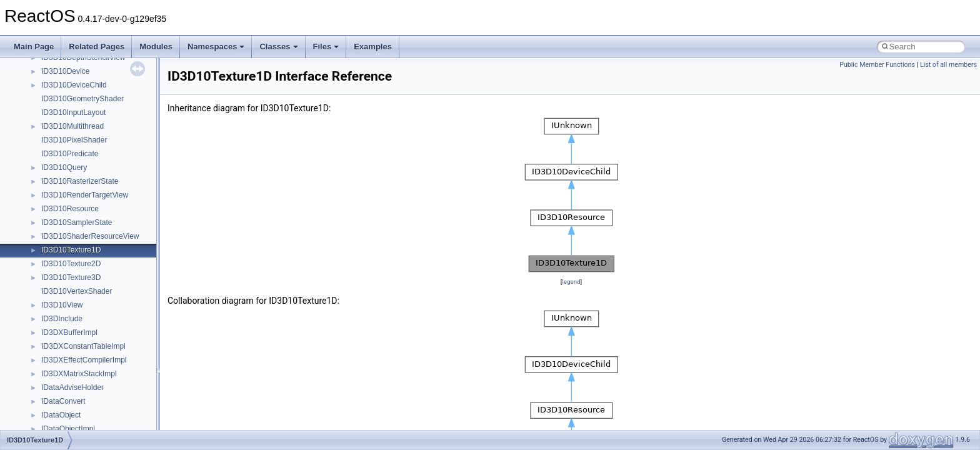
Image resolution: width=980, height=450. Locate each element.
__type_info (61, 368)
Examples (373, 47)
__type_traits (63, 396)
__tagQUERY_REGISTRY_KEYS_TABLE (111, 189)
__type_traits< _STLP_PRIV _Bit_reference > (117, 409)
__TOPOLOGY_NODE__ (83, 286)
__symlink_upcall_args (79, 134)
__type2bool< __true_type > (88, 354)
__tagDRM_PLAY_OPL (80, 162)
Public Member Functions (877, 65)
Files (326, 47)
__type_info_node (71, 382)
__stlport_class (66, 93)
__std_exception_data (78, 79)
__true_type (61, 299)
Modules (156, 47)
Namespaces (216, 47)
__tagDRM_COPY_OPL (82, 148)
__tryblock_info (67, 313)
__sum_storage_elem (77, 107)
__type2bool (62, 327)
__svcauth (58, 121)
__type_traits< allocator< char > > (97, 423)
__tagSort (57, 217)
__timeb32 (59, 258)
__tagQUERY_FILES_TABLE (90, 176)
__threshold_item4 (72, 244)
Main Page (34, 47)
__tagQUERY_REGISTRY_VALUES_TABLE (115, 203)
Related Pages (97, 47)
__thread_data (65, 231)
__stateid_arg (64, 66)
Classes (278, 47)
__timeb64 (59, 272)
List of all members (948, 65)
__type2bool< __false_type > (89, 341)
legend (571, 282)
